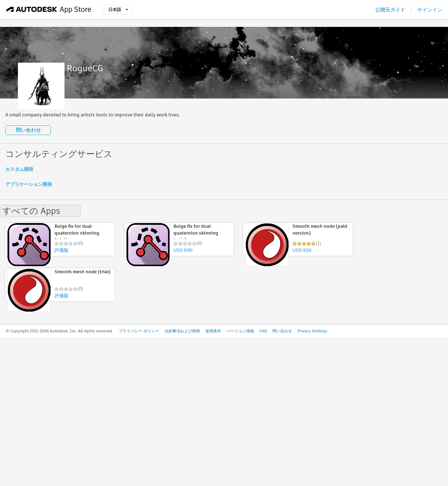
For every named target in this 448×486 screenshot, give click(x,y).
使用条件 (213, 331)
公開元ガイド (390, 10)
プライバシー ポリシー (139, 331)
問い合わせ (28, 130)
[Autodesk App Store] (49, 10)
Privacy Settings (313, 331)
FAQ (263, 331)
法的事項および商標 (182, 331)
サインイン (430, 10)
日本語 (118, 9)
